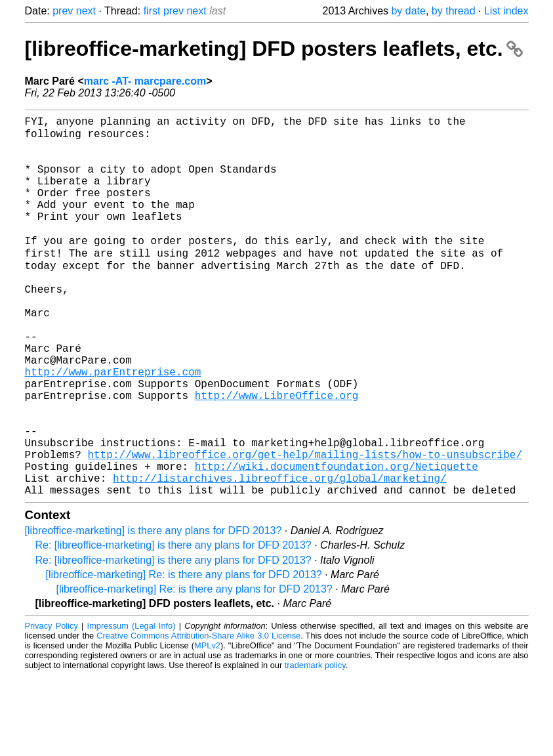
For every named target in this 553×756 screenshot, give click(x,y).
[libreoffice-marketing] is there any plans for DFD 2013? (154, 611)
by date (408, 11)
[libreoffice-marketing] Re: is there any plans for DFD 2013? (184, 655)
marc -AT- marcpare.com (145, 81)
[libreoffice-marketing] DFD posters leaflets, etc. (274, 49)
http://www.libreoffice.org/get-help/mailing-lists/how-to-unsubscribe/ (305, 527)
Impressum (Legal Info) (132, 706)
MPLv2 (207, 726)
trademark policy (315, 746)
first (152, 11)
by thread (454, 11)
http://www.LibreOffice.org (277, 455)
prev (63, 11)
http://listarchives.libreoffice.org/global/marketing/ (280, 556)
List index (506, 11)
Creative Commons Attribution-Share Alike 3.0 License (198, 716)
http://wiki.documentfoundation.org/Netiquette (337, 541)
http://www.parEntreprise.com (113, 426)
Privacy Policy (51, 706)
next (86, 11)
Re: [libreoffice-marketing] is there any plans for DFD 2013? (174, 626)
